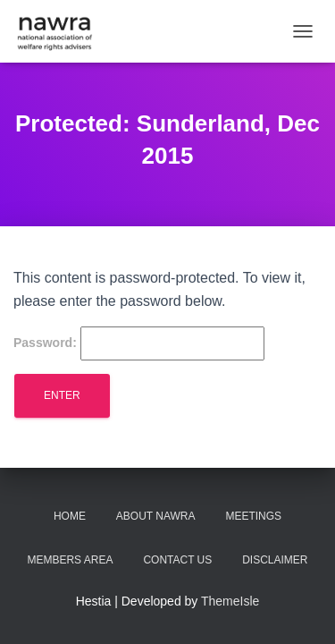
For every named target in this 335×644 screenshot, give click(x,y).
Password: (139, 343)
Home (70, 516)
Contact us (177, 560)
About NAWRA (156, 516)
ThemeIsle (230, 601)
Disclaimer (275, 560)
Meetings (253, 516)
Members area (70, 560)
